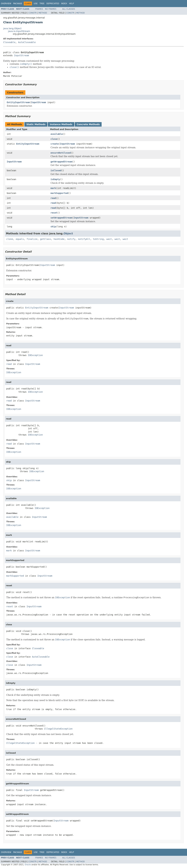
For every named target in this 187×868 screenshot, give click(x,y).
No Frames (51, 9)
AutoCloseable (27, 42)
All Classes (69, 9)
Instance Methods (61, 124)
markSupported (59, 193)
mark (53, 188)
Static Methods (36, 124)
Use (36, 4)
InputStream (21, 55)
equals (20, 239)
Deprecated (53, 4)
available (57, 134)
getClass (46, 239)
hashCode (59, 239)
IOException (35, 355)
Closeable (9, 42)
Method (43, 13)
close (54, 139)
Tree (42, 4)
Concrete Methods (88, 124)
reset (54, 213)
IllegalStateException (58, 729)
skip (53, 227)
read (53, 198)
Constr (33, 13)
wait (109, 239)
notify (71, 239)
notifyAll (84, 239)
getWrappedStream (61, 162)
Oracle (28, 865)
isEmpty (55, 179)
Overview (6, 4)
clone (10, 239)
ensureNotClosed (61, 153)
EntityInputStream (18, 102)
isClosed (56, 170)
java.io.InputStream (19, 31)
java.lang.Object (12, 28)
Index (64, 4)
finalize (32, 239)
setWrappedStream (61, 218)
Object (68, 234)
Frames (39, 9)
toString (98, 239)
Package (18, 4)
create (55, 144)
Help (72, 4)
